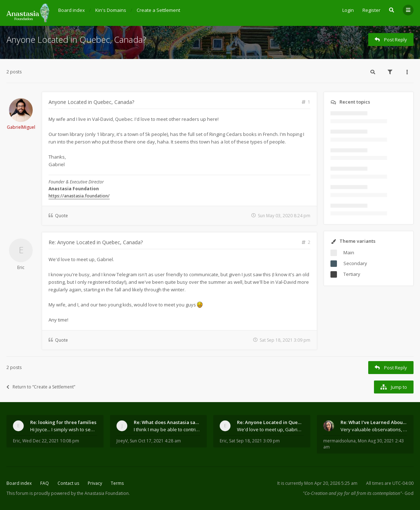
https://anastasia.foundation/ (79, 196)
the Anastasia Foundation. (103, 493)
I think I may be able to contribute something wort (167, 429)
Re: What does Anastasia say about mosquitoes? (167, 422)
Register (371, 10)
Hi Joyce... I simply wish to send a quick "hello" (64, 429)
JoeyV (122, 441)
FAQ (45, 483)
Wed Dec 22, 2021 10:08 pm (51, 441)
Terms (117, 483)
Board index (19, 483)
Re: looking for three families (63, 422)
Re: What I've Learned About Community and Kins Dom (374, 422)
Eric (21, 267)
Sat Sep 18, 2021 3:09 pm (254, 441)
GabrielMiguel (21, 127)
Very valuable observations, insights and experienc (374, 429)
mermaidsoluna (339, 441)
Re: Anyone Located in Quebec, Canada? (96, 242)
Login (348, 10)
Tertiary (352, 274)
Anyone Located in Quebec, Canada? (76, 39)
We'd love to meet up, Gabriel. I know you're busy (270, 429)
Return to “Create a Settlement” (41, 387)
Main (349, 252)
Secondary (355, 263)
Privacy (95, 483)
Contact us (68, 483)
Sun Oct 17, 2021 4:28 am (155, 441)
